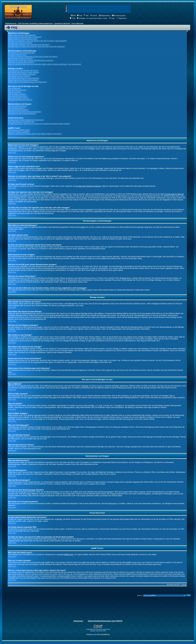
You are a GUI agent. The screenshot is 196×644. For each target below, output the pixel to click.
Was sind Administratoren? (18, 106)
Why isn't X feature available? (19, 132)
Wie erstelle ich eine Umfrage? (19, 76)
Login (112, 18)
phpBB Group (68, 555)
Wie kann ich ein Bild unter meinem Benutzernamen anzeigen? (31, 60)
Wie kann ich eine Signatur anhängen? (22, 74)
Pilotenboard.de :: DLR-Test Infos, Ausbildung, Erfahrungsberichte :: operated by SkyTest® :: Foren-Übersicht (44, 23)
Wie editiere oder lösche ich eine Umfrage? (24, 78)
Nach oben (12, 153)
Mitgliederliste (104, 16)
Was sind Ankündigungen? (18, 96)
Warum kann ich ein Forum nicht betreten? (23, 80)
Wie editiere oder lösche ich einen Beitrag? (24, 72)
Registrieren (121, 18)
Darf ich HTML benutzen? (17, 90)
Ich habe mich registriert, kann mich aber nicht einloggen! (29, 45)
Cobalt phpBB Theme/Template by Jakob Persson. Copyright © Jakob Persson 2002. (98, 629)
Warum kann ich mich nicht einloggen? (22, 35)
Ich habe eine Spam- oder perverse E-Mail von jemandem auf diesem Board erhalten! (39, 124)
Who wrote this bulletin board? (19, 130)
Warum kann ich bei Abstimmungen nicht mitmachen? (27, 82)
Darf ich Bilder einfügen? (17, 94)
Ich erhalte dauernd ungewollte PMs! (21, 122)
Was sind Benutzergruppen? (18, 110)
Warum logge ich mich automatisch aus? (23, 39)
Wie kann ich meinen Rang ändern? (21, 62)
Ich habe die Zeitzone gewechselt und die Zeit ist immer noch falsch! (33, 57)
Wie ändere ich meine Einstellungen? (22, 53)
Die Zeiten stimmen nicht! (17, 55)
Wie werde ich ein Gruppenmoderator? (22, 114)
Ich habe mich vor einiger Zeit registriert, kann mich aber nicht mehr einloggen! (36, 46)
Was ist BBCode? (14, 88)
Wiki (73, 16)
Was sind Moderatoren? (17, 108)
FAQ (86, 16)
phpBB (94, 635)
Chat (80, 16)
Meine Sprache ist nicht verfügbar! (20, 58)
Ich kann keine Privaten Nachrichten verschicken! (26, 120)
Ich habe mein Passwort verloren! (20, 43)
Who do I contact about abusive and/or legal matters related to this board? (35, 134)
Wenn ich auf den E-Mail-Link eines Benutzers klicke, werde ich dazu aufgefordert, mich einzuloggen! (45, 64)
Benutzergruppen (119, 16)
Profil (72, 18)
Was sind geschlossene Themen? (20, 100)
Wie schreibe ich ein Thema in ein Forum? (23, 70)
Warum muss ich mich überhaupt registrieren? (25, 37)
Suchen (94, 16)
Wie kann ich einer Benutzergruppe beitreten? (25, 112)
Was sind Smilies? (15, 92)
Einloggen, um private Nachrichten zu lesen (92, 18)
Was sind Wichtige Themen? (18, 98)
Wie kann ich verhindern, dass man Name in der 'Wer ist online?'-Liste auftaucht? (37, 41)
